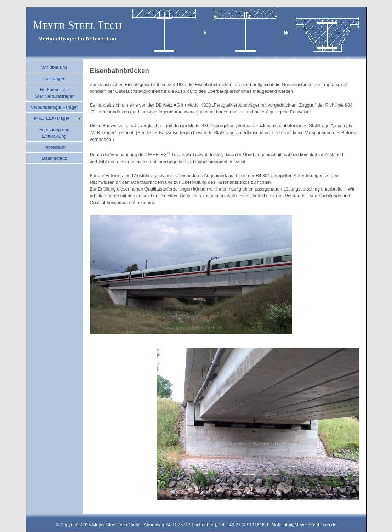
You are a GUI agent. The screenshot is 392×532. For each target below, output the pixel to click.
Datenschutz (54, 158)
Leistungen (54, 78)
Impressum (54, 147)
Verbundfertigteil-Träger (55, 107)
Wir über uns (54, 67)
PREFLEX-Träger (52, 118)
